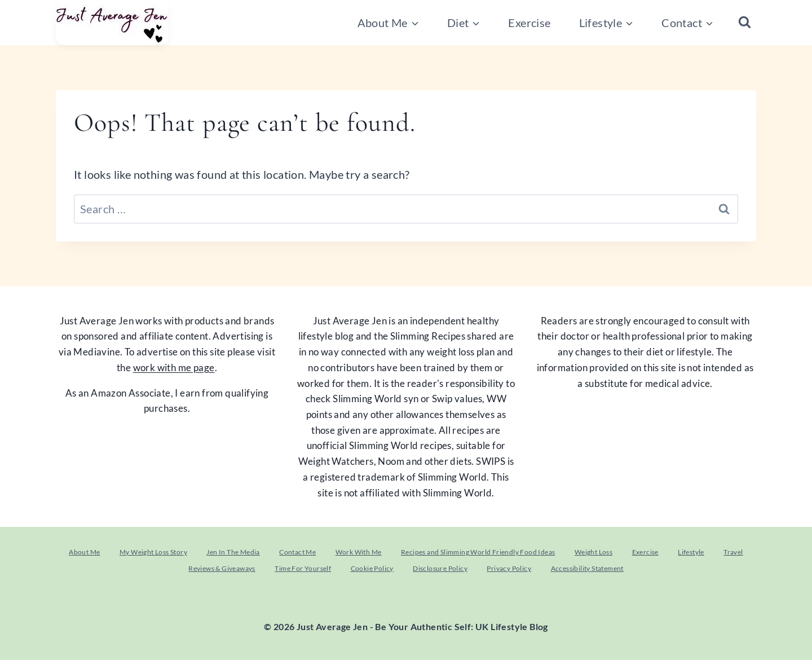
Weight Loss (593, 552)
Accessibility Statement (587, 568)
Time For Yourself (303, 568)
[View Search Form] (745, 23)
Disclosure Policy (440, 568)
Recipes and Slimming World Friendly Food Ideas (478, 552)
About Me (84, 552)
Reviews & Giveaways (222, 568)
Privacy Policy (509, 568)
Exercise (529, 23)
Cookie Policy (372, 568)
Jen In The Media (233, 552)
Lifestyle (691, 552)
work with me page (174, 368)
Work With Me (359, 552)
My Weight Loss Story (153, 552)
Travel (733, 552)
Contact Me (297, 552)
